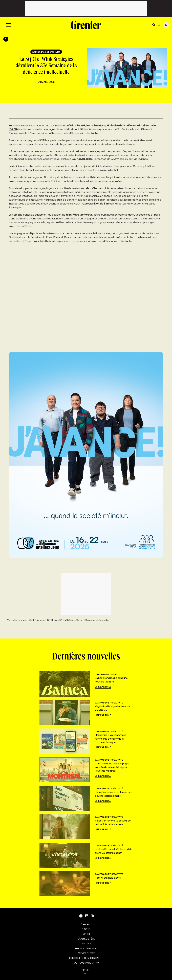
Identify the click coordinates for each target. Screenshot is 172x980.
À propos (86, 924)
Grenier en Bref (86, 953)
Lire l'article (103, 687)
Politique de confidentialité (86, 958)
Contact (86, 944)
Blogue (86, 929)
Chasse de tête (86, 939)
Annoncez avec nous (86, 948)
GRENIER (86, 970)
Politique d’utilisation (86, 963)
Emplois (86, 934)
